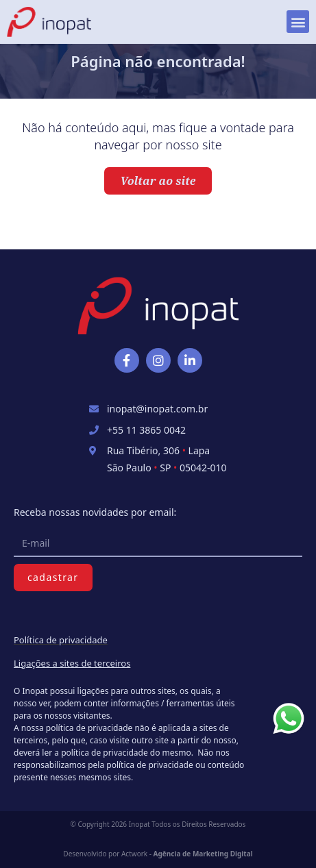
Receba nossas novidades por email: (95, 512)
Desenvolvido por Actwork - (158, 854)
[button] (298, 22)
